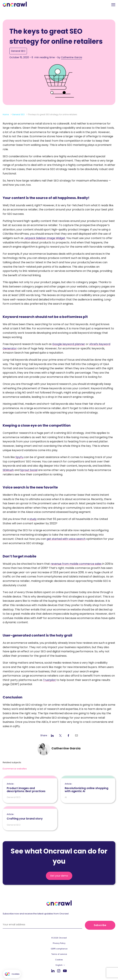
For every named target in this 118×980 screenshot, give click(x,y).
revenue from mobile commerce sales (76, 564)
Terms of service (59, 954)
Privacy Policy (59, 943)
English (59, 965)
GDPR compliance (59, 949)
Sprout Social (29, 470)
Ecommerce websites (15, 769)
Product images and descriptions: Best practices (30, 788)
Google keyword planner (69, 344)
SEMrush (8, 470)
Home (6, 114)
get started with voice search (66, 539)
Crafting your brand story (25, 817)
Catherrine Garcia (72, 57)
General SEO (18, 51)
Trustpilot (49, 680)
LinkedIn (53, 971)
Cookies (59, 960)
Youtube (65, 971)
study (33, 519)
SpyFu (19, 457)
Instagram (59, 971)
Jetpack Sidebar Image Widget (45, 238)
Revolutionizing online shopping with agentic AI (88, 788)
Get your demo (59, 876)
